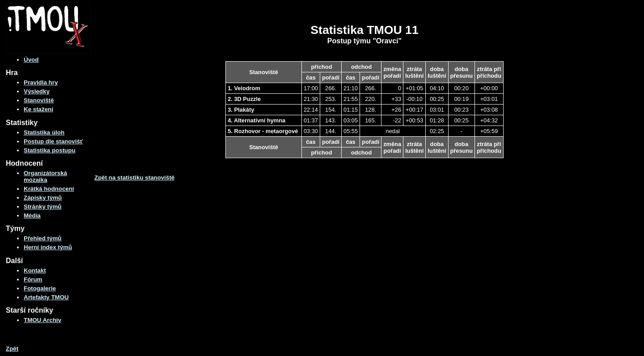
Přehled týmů (42, 238)
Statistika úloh (44, 132)
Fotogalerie (40, 288)
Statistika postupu (50, 150)
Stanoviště (39, 100)
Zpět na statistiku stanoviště (134, 178)
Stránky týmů (42, 207)
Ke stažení (38, 109)
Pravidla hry (41, 82)
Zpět (12, 349)
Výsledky (37, 91)
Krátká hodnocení (49, 189)
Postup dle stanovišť (53, 141)
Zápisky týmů (43, 198)
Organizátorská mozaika (45, 176)
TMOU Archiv (42, 320)
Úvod (31, 60)
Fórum (33, 279)
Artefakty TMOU (46, 297)
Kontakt (35, 270)
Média (32, 216)
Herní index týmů (48, 247)
